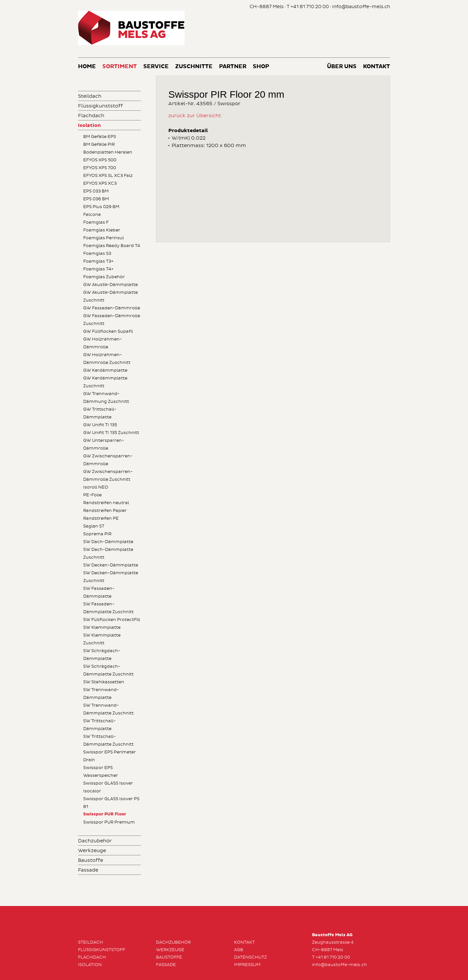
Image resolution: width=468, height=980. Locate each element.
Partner (233, 67)
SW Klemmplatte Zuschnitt (102, 639)
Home (87, 67)
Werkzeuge (92, 851)
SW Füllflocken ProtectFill (112, 620)
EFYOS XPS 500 (100, 160)
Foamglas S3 (97, 254)
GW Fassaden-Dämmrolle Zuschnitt (112, 320)
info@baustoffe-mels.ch (361, 7)
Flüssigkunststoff (100, 106)
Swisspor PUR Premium (109, 822)
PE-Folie (92, 495)
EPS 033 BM (96, 191)
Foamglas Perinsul (104, 238)
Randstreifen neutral (106, 503)
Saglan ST (94, 526)
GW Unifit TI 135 (100, 425)
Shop (261, 67)
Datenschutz (250, 957)
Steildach (90, 96)
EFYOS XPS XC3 (100, 183)
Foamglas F (96, 222)
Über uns (342, 67)
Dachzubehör (95, 841)
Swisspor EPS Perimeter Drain (110, 756)
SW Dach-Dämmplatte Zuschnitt (108, 553)
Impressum (247, 965)
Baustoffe (91, 860)
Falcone (92, 215)
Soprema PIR (97, 534)
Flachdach (91, 116)
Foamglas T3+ (98, 261)
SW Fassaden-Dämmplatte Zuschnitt (108, 608)
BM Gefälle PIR (99, 144)
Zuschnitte (194, 67)
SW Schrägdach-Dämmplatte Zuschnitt (108, 670)
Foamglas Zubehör (104, 277)
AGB (239, 950)
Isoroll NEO (96, 487)
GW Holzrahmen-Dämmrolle (103, 343)
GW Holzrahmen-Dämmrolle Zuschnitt (107, 359)
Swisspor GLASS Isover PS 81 (111, 803)
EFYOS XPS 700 (100, 168)
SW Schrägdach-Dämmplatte (102, 655)
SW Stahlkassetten (104, 682)
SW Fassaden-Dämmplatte (99, 592)
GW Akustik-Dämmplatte (110, 285)
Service (156, 67)
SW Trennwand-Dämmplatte (101, 694)
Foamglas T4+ (98, 269)
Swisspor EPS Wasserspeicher (101, 772)
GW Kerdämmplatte (105, 370)
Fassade (88, 870)
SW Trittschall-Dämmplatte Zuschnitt (108, 740)
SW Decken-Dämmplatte (111, 565)
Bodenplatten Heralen (108, 152)
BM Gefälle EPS (100, 137)
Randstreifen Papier (105, 511)
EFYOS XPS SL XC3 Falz (108, 176)
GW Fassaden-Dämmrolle (112, 308)
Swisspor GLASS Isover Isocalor (108, 787)
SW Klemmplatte (102, 627)
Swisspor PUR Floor (105, 814)
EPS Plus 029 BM (101, 207)
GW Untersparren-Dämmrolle (104, 444)
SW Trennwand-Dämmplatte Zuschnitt (108, 709)
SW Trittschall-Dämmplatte (99, 725)
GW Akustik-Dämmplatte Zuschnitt (110, 296)
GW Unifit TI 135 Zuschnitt (111, 433)
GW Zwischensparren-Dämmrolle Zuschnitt (108, 476)
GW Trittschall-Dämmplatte (100, 413)
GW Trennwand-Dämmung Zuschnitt (106, 398)
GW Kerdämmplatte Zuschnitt (105, 382)
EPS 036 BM (96, 199)
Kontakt (377, 67)
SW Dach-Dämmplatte (108, 542)
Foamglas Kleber (102, 230)
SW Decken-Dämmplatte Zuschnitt (111, 577)
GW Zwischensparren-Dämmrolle (108, 460)
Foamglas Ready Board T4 (112, 246)
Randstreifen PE (101, 518)
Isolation (89, 125)
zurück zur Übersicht (195, 116)
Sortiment (120, 67)
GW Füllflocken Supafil (108, 331)
